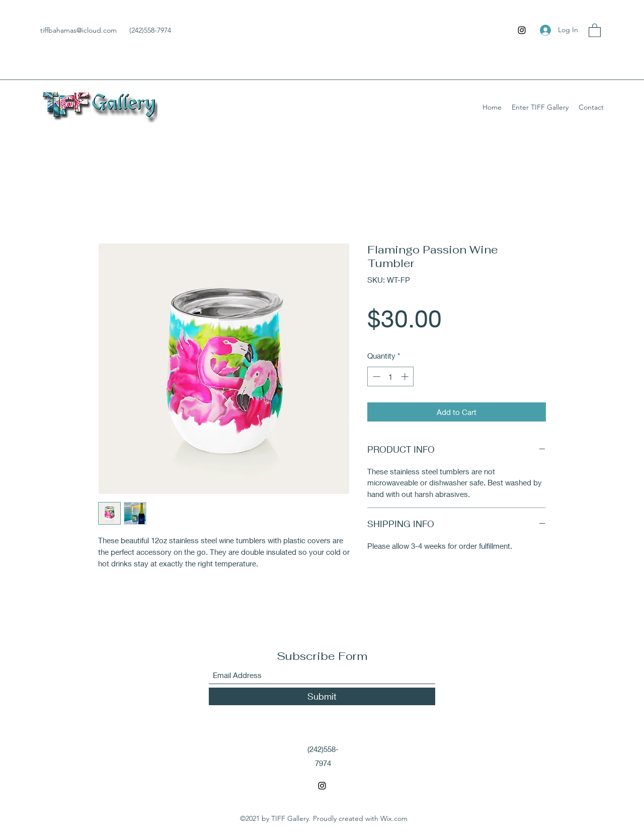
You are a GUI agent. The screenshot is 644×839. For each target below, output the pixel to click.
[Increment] (406, 376)
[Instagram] (522, 30)
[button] (595, 30)
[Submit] (322, 696)
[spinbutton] (391, 376)
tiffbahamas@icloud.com (78, 30)
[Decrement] (376, 376)
